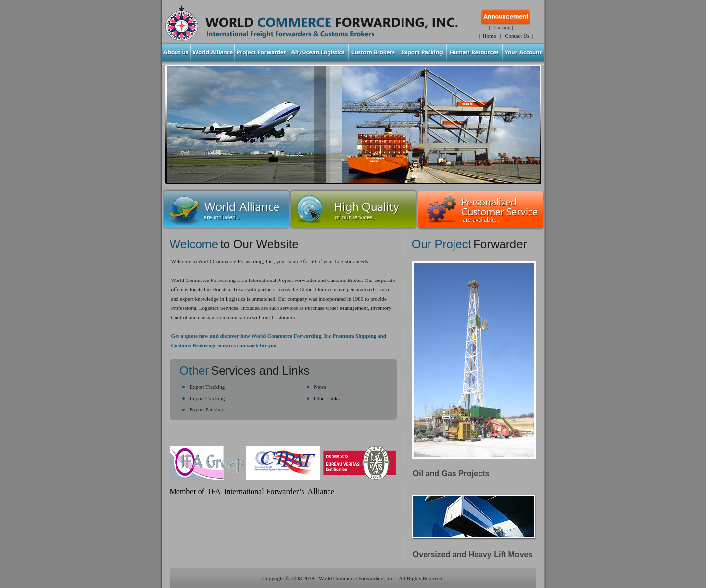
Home (490, 36)
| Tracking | (501, 27)
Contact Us (517, 36)
